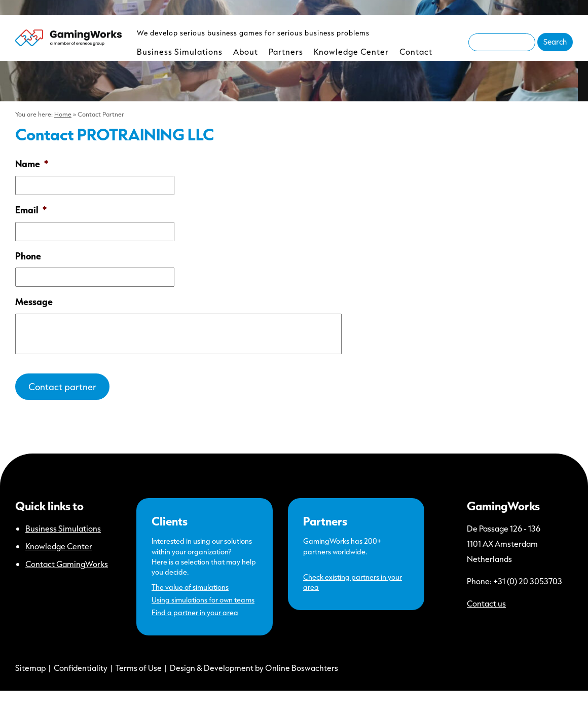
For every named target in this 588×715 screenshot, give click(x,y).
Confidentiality (81, 668)
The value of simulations (190, 587)
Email (31, 210)
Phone (28, 256)
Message (34, 302)
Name (32, 164)
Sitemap (30, 668)
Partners (286, 51)
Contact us (486, 603)
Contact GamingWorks (67, 564)
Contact (416, 51)
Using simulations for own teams (203, 600)
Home (63, 114)
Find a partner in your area (195, 612)
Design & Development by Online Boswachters (254, 668)
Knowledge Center (351, 51)
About (246, 51)
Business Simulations (180, 51)
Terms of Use (139, 668)
